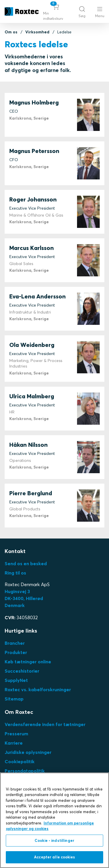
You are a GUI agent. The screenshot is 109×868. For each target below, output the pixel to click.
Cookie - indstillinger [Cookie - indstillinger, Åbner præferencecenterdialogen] (54, 840)
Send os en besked (26, 563)
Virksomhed (37, 32)
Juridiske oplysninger (28, 752)
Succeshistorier (22, 671)
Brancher (15, 643)
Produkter (16, 652)
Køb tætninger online (28, 662)
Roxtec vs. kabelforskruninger (38, 689)
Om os (11, 32)
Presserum (16, 734)
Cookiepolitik (20, 761)
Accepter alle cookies (54, 857)
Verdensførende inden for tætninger (45, 724)
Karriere (14, 743)
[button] (56, 12)
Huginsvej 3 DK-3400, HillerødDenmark (24, 598)
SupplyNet (16, 680)
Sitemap (14, 699)
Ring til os (15, 573)
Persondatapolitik (25, 771)
